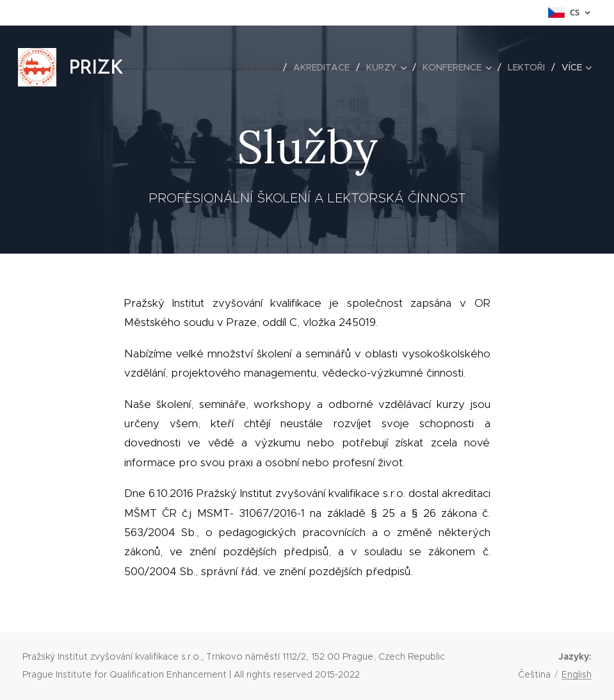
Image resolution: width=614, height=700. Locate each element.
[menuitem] (262, 67)
